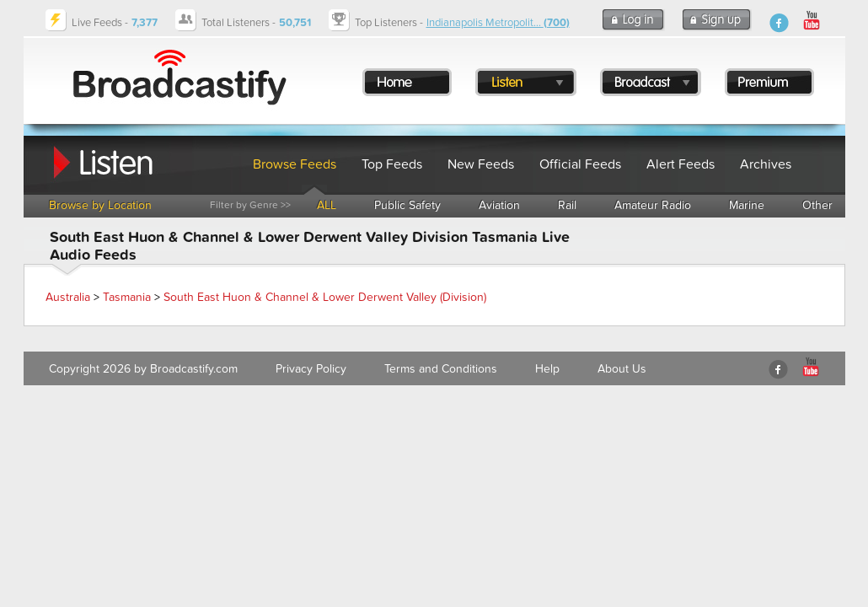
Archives (766, 164)
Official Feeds (580, 164)
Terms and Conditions (441, 369)
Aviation (499, 205)
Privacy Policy (311, 369)
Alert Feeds (680, 164)
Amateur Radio (653, 205)
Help (547, 369)
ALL (327, 205)
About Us (622, 369)
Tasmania (127, 297)
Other (817, 205)
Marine (747, 205)
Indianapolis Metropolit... (498, 23)
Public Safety (407, 205)
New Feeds (481, 164)
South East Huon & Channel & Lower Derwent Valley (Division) (325, 297)
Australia (68, 297)
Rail (567, 205)
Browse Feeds (295, 164)
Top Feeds (392, 164)
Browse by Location (100, 205)
